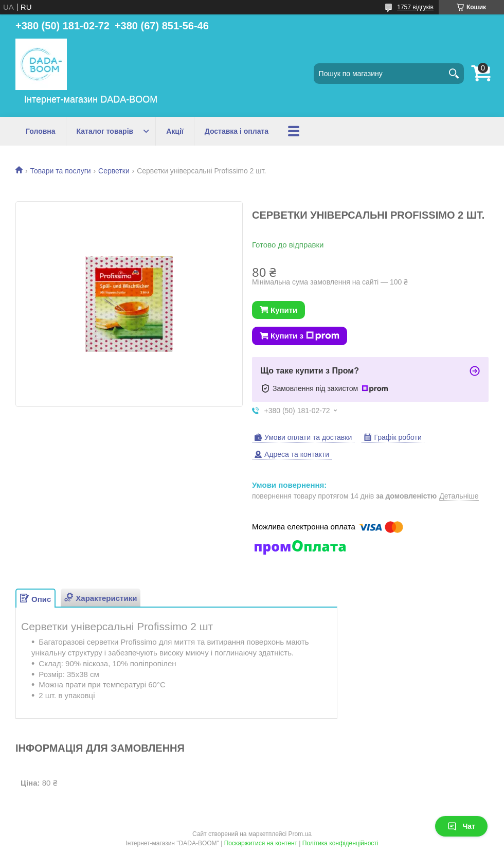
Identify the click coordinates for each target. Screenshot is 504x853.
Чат (461, 826)
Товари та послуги (60, 171)
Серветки (114, 171)
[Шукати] (454, 74)
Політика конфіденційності (340, 843)
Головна (41, 131)
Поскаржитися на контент (261, 843)
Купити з (305, 336)
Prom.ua (300, 834)
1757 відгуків (415, 7)
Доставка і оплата (237, 131)
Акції (175, 131)
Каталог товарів (105, 131)
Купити (284, 310)
